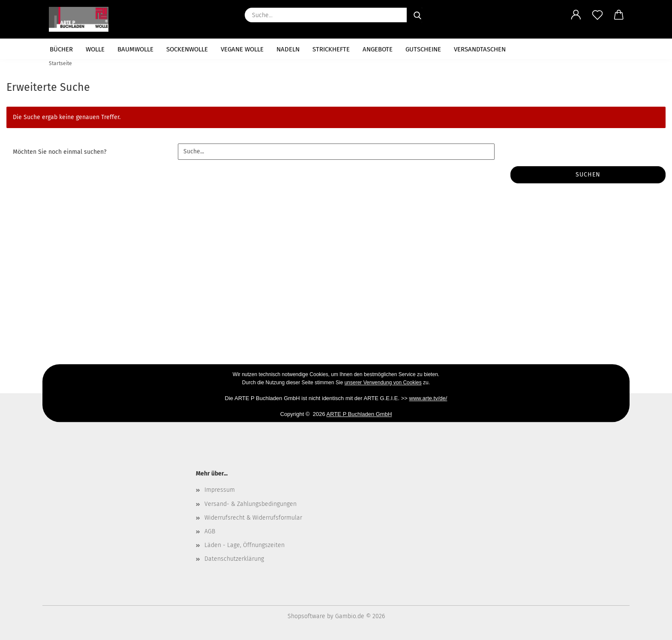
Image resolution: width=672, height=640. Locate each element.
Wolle (95, 49)
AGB (210, 531)
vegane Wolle (242, 49)
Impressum (220, 490)
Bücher (61, 49)
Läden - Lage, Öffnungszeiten (244, 545)
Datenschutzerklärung (234, 559)
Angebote (378, 49)
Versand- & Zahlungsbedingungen (250, 504)
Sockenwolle (187, 49)
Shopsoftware (306, 616)
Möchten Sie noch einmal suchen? (60, 152)
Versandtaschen (480, 49)
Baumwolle (135, 49)
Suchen (588, 175)
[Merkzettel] (597, 15)
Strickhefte (331, 49)
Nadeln (288, 49)
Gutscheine (423, 49)
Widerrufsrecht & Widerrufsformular (253, 518)
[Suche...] (417, 15)
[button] (576, 15)
